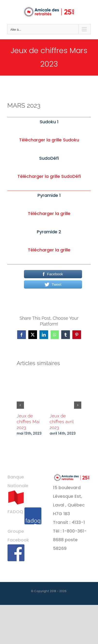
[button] (20, 405)
